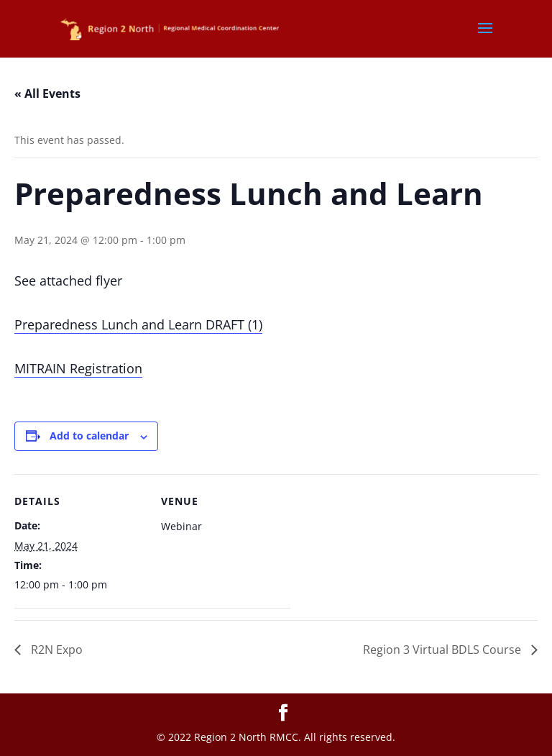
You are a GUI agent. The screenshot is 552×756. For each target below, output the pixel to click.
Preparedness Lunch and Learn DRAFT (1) (138, 324)
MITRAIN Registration (78, 368)
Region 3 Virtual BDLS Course (443, 650)
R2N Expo (55, 650)
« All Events (47, 94)
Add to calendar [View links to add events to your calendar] (89, 436)
